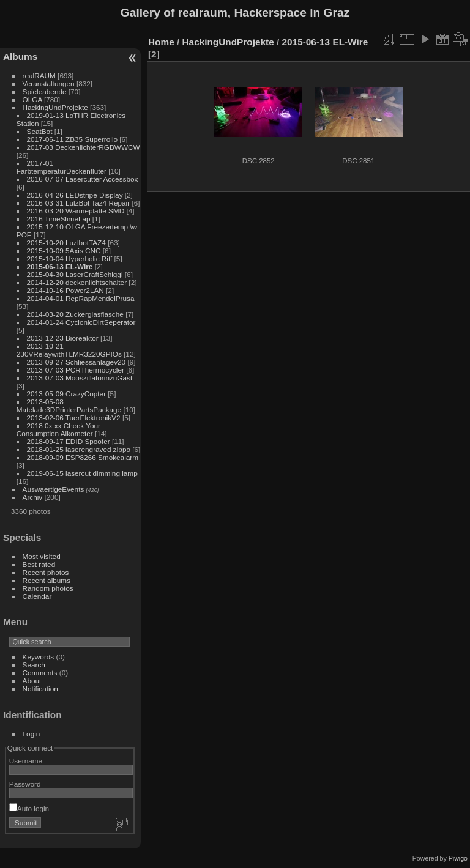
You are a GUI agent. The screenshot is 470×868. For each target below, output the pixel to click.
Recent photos (46, 572)
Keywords (39, 657)
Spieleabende (45, 91)
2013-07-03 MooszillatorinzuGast (80, 378)
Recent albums (47, 580)
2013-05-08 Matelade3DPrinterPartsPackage (69, 406)
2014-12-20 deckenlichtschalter (77, 282)
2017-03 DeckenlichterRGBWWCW (84, 147)
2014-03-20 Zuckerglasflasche (75, 314)
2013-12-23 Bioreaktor (63, 338)
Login (32, 734)
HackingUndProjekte (55, 107)
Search (34, 665)
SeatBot (40, 131)
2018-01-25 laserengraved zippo (79, 449)
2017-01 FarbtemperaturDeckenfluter (62, 167)
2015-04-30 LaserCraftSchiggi (75, 274)
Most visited (42, 556)
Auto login (29, 808)
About (32, 681)
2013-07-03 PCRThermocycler (76, 370)
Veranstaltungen (49, 83)
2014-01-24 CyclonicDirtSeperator (81, 322)
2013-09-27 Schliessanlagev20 (76, 362)
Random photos (48, 588)
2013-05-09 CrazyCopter (67, 394)
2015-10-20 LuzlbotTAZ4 (66, 243)
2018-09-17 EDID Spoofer (69, 441)
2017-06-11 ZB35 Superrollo (72, 139)
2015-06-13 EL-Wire (60, 266)
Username (26, 761)
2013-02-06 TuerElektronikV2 (74, 417)
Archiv (33, 497)
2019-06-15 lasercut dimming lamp (82, 473)
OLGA (32, 99)
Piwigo (458, 858)
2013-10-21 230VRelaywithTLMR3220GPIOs (69, 350)
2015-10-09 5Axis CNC (64, 250)
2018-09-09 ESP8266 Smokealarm (83, 457)
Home (161, 42)
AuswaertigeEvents (54, 489)
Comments (40, 673)
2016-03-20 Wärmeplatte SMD (76, 211)
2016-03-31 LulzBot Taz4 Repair (79, 203)
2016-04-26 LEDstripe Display (75, 195)
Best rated (39, 564)
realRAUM (39, 76)
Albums (20, 57)
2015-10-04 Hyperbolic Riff (70, 258)
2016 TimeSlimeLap (59, 219)
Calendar (37, 596)
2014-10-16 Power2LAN (65, 290)
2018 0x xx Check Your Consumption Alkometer (58, 429)
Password (25, 784)
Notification (40, 688)
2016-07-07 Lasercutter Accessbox (83, 179)
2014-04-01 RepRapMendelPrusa (81, 298)
